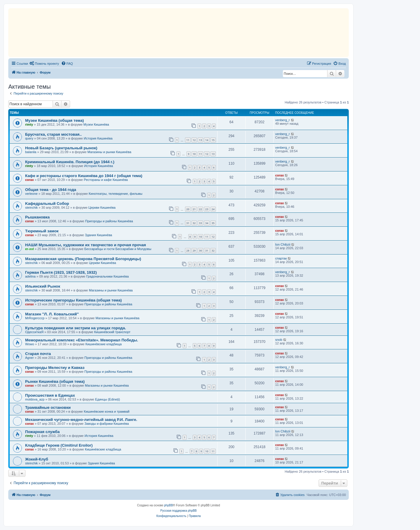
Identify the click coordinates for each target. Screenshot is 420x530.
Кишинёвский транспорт (112, 332)
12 (194, 140)
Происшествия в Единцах (50, 395)
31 (188, 223)
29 (194, 251)
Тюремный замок (42, 231)
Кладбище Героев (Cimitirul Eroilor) (59, 445)
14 (207, 140)
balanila (31, 152)
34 (207, 223)
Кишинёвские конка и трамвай (107, 411)
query (29, 138)
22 (200, 209)
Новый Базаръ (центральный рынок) (61, 148)
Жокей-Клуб (37, 459)
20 (188, 209)
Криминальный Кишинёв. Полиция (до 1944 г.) (70, 162)
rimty (29, 124)
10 (194, 154)
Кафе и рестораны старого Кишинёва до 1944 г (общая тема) (84, 176)
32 (194, 223)
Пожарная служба (42, 432)
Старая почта (38, 354)
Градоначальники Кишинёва (108, 276)
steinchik (31, 208)
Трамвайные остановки (48, 407)
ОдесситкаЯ (34, 332)
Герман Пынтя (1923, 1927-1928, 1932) (61, 272)
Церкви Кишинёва (102, 208)
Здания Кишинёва (98, 235)
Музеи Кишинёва (96, 124)
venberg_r (283, 120)
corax (29, 180)
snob (279, 340)
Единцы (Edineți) (108, 399)
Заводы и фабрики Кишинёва (107, 424)
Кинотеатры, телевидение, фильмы (116, 194)
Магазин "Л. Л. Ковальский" (52, 314)
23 (207, 209)
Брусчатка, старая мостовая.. (53, 134)
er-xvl (29, 249)
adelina (30, 276)
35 (213, 223)
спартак (281, 258)
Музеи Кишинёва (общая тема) (55, 120)
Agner (29, 358)
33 (200, 223)
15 (213, 140)
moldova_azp (35, 399)
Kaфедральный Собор (47, 204)
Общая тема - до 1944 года (51, 190)
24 (213, 209)
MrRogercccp (35, 318)
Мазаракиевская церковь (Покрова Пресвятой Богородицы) (83, 259)
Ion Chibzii (283, 244)
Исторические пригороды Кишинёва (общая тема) (73, 300)
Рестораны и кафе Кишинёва (106, 180)
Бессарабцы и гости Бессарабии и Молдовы (118, 249)
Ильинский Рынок (43, 286)
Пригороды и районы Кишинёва (109, 221)
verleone (31, 194)
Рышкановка (37, 217)
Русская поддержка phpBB (178, 511)
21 (194, 209)
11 (188, 140)
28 (188, 251)
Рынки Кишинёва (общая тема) (55, 381)
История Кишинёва (98, 138)
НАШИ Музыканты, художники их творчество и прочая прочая (86, 245)
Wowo (30, 344)
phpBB (168, 505)
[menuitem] (44, 64)
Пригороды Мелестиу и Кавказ (55, 368)
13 (200, 140)
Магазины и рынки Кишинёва (109, 152)
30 (200, 251)
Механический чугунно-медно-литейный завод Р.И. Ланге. (81, 420)
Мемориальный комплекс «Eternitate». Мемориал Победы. (82, 340)
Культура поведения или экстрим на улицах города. (76, 328)
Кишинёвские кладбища (104, 344)
